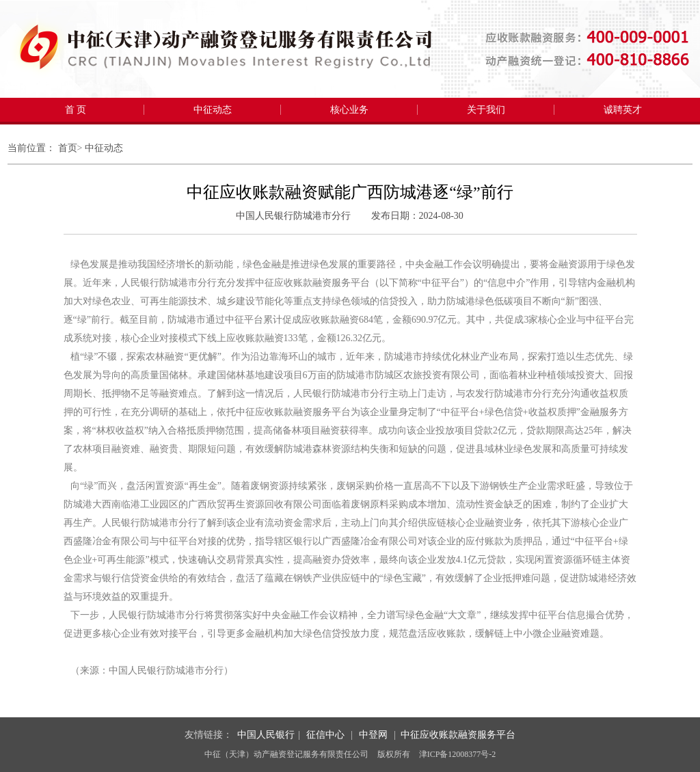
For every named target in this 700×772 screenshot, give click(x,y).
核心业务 (349, 110)
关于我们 (486, 110)
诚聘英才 (623, 110)
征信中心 (325, 735)
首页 (68, 148)
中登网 (373, 735)
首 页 (76, 110)
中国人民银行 (266, 735)
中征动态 (213, 110)
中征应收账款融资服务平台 (458, 735)
